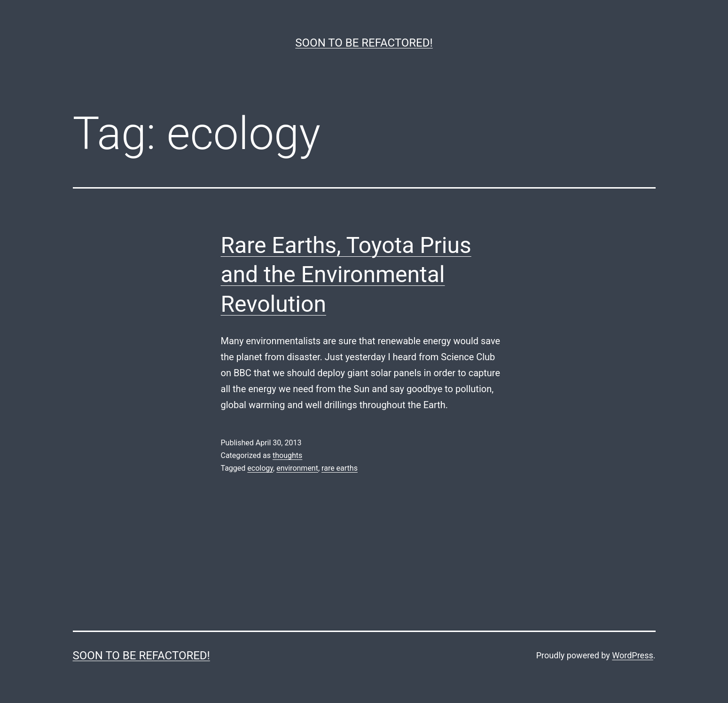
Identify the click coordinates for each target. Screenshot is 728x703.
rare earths (340, 468)
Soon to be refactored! (364, 43)
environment (297, 468)
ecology (260, 468)
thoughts (287, 455)
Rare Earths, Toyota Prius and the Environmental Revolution (346, 275)
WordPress (632, 655)
